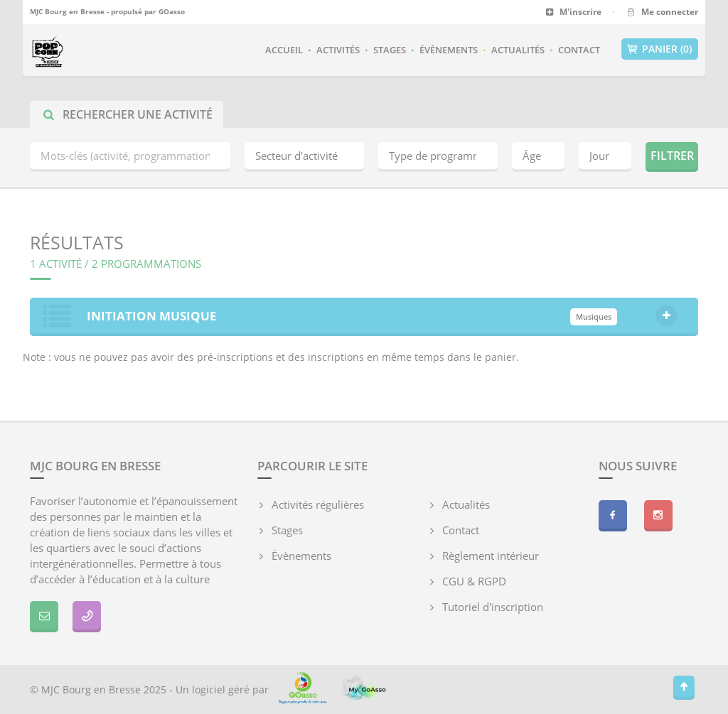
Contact (579, 50)
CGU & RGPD (474, 581)
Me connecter (662, 12)
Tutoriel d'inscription (493, 607)
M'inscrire (573, 12)
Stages (390, 50)
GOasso (172, 11)
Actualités (518, 50)
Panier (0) (660, 49)
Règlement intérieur (491, 556)
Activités (338, 50)
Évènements (449, 50)
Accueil (284, 50)
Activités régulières (318, 504)
